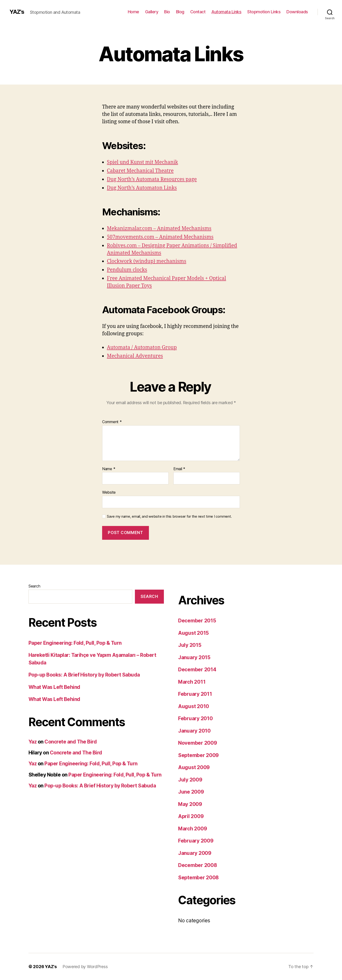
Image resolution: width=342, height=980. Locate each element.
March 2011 (192, 682)
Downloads (297, 12)
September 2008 (198, 878)
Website (109, 492)
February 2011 (195, 694)
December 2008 (198, 865)
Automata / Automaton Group (142, 348)
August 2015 (193, 633)
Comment (112, 422)
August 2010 (194, 706)
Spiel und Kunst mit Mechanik (142, 162)
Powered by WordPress (85, 967)
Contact (198, 12)
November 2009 (198, 743)
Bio (167, 12)
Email (179, 469)
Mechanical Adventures (135, 356)
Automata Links (226, 12)
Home (133, 12)
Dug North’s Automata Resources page (152, 179)
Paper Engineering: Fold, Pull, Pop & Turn (75, 643)
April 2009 (191, 816)
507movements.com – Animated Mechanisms (160, 237)
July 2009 (190, 780)
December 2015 (197, 621)
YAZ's (17, 12)
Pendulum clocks (127, 270)
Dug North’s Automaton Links (142, 188)
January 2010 (194, 731)
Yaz (33, 742)
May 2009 (190, 804)
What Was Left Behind (54, 687)
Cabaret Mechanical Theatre (140, 171)
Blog (180, 12)
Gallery (152, 12)
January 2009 (195, 853)
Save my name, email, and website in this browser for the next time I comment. (169, 516)
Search (34, 586)
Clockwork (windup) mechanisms (147, 261)
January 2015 (194, 657)
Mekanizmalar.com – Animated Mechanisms (159, 229)
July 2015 (190, 645)
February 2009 (196, 841)
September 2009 (198, 755)
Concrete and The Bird (71, 742)
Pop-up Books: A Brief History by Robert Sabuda (84, 675)
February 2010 (195, 718)
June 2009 (191, 792)
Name (109, 469)
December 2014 (197, 670)
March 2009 (192, 829)
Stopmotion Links (264, 12)
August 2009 (194, 767)
